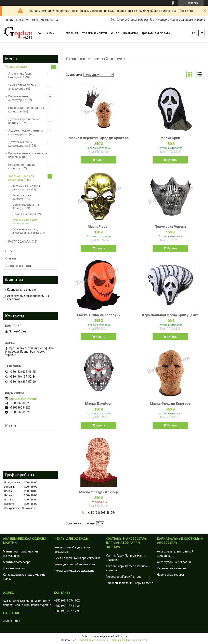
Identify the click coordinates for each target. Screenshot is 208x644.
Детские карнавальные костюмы (24, 121)
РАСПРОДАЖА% (20, 242)
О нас (115, 33)
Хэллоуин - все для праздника (21, 178)
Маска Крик (170, 138)
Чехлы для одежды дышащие (74, 571)
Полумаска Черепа (170, 227)
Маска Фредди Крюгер (99, 492)
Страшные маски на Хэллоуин (25, 222)
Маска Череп (99, 227)
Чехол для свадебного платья (75, 564)
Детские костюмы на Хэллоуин (26, 206)
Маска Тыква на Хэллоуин (99, 315)
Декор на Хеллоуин (24, 214)
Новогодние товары (170, 575)
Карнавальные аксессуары (18, 98)
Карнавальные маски (171, 568)
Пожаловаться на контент (93, 640)
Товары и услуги (95, 33)
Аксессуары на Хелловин (174, 562)
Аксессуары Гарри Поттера (124, 577)
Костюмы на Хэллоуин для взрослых (27, 188)
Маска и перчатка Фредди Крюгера (99, 138)
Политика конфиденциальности (128, 640)
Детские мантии (14, 568)
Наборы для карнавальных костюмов (26, 110)
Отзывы (11, 258)
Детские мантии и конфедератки (20, 144)
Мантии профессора (17, 562)
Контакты (131, 33)
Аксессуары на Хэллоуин (22, 197)
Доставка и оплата (156, 33)
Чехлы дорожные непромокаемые (77, 558)
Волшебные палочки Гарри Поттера (129, 583)
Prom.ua (122, 636)
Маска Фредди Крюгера (170, 403)
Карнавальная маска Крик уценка (170, 315)
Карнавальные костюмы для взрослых (28, 155)
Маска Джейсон (99, 403)
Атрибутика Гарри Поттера (20, 75)
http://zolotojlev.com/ (23, 399)
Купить (101, 160)
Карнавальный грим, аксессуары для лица (26, 231)
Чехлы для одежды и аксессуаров (22, 87)
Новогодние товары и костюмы (23, 167)
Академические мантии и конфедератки (25, 132)
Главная (72, 33)
